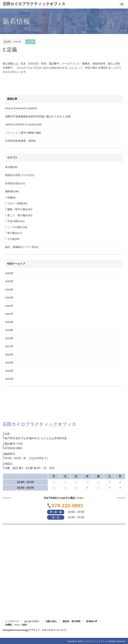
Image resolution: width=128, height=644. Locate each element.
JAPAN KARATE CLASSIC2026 (23, 124)
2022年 (9, 306)
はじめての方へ (32, 621)
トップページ (12, 621)
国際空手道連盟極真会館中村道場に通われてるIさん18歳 (38, 116)
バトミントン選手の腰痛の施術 (23, 133)
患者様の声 (92, 621)
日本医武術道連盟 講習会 (21, 141)
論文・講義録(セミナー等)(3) (22, 247)
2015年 (9, 363)
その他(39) (13, 239)
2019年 (9, 330)
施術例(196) (12, 191)
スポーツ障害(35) (17, 203)
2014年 (9, 371)
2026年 (9, 273)
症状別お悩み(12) (15, 183)
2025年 (9, 281)
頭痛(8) (11, 197)
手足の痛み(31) (16, 221)
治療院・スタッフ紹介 (16, 625)
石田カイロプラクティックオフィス (34, 4)
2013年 (9, 379)
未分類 (30, 42)
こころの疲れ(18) (17, 227)
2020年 (9, 322)
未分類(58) (11, 167)
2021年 (9, 314)
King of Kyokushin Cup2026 (21, 108)
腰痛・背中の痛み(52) (20, 209)
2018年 (9, 338)
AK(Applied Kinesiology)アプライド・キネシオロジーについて (34, 630)
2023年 (9, 298)
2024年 (9, 290)
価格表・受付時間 (71, 621)
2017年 (9, 346)
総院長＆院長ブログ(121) (20, 175)
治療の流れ (51, 621)
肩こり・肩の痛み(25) (20, 215)
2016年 (9, 354)
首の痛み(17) (15, 233)
